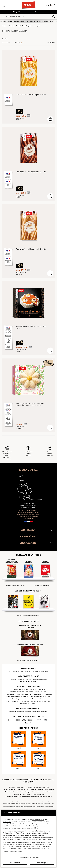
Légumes (48, 694)
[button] (48, 5)
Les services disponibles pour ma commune (31, 787)
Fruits (43, 697)
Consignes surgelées (24, 679)
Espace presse (41, 792)
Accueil (5, 26)
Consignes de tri (30, 792)
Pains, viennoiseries (38, 699)
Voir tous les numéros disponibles (28, 616)
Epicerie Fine (25, 701)
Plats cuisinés (10, 694)
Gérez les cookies (36, 789)
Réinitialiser (51, 43)
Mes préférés (18, 12)
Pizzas (31, 692)
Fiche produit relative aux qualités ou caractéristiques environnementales (28, 797)
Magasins (13, 679)
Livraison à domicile (39, 679)
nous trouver (28, 530)
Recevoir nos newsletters (42, 585)
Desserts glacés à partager (31, 26)
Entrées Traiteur (38, 689)
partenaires (7, 822)
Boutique (47, 701)
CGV (48, 787)
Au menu (12, 712)
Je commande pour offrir (28, 681)
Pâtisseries (27, 699)
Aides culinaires (35, 697)
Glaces (48, 697)
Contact (50, 792)
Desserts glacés (14, 26)
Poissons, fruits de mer (23, 694)
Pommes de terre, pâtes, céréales (17, 697)
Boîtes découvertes (37, 701)
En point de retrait (31, 671)
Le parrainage (43, 671)
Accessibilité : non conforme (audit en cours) (29, 794)
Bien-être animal (18, 792)
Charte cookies (48, 789)
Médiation (8, 792)
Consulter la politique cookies (13, 851)
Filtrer (18, 43)
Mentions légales (10, 789)
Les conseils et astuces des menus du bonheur (32, 712)
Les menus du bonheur (28, 704)
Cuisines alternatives (13, 701)
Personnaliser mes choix (29, 857)
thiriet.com (12, 787)
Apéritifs (29, 689)
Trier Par (6, 43)
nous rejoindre (28, 543)
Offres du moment (19, 689)
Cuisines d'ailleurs (41, 692)
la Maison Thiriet (28, 470)
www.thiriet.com (38, 820)
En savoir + (29, 723)
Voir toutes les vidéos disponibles (28, 660)
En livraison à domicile (16, 671)
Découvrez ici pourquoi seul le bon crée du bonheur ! (29, 505)
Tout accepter (42, 863)
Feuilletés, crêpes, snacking (19, 692)
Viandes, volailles (38, 694)
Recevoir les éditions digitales (16, 585)
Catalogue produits (23, 789)
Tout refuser (15, 863)
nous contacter (28, 537)
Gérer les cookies (9, 844)
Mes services (39, 12)
